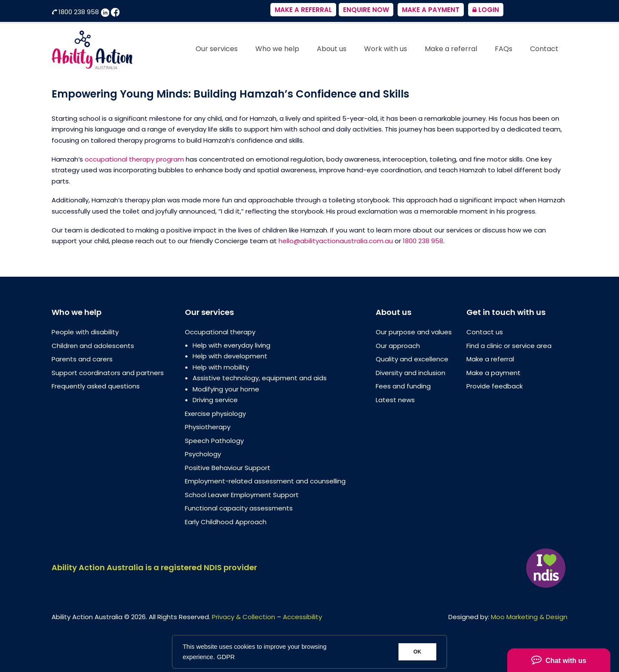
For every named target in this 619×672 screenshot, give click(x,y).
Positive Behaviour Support (228, 468)
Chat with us (559, 659)
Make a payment (493, 373)
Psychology (203, 454)
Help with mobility (221, 367)
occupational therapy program (134, 159)
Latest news (395, 400)
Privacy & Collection (244, 617)
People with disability (85, 332)
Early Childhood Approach (226, 522)
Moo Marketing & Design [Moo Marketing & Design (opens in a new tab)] (529, 617)
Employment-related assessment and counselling (265, 481)
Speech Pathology (214, 441)
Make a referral (490, 359)
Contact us (485, 332)
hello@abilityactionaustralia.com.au (336, 241)
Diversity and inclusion (411, 373)
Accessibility (302, 617)
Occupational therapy (220, 332)
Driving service (215, 400)
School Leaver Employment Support (242, 495)
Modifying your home (226, 389)
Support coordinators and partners (108, 373)
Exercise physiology (215, 414)
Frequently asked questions (96, 386)
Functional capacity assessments (239, 508)
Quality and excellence (412, 359)
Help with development (230, 356)
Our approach (398, 346)
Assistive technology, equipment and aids (260, 378)
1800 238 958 (76, 12)
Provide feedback (495, 386)
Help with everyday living (231, 345)
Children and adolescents (93, 346)
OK (417, 652)
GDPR (226, 657)
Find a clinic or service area (509, 346)
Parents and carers (82, 359)
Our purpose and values (414, 332)
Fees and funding (403, 386)
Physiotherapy (208, 427)
